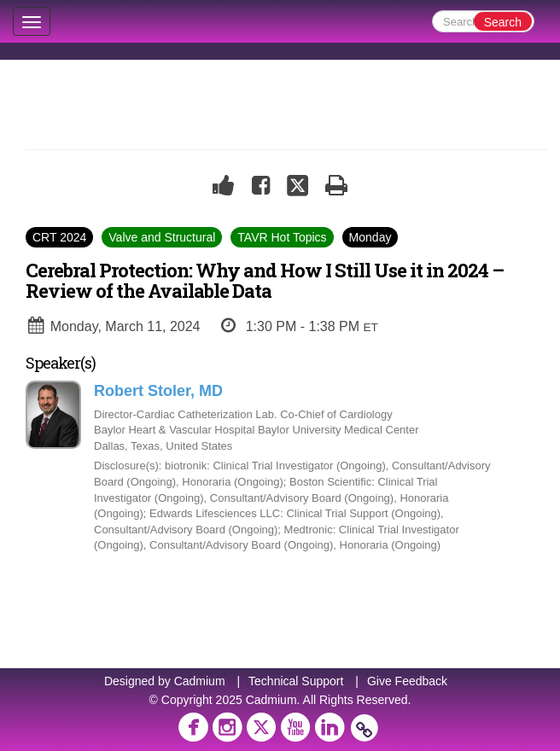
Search (503, 22)
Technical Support (296, 681)
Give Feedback (407, 681)
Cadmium (200, 681)
